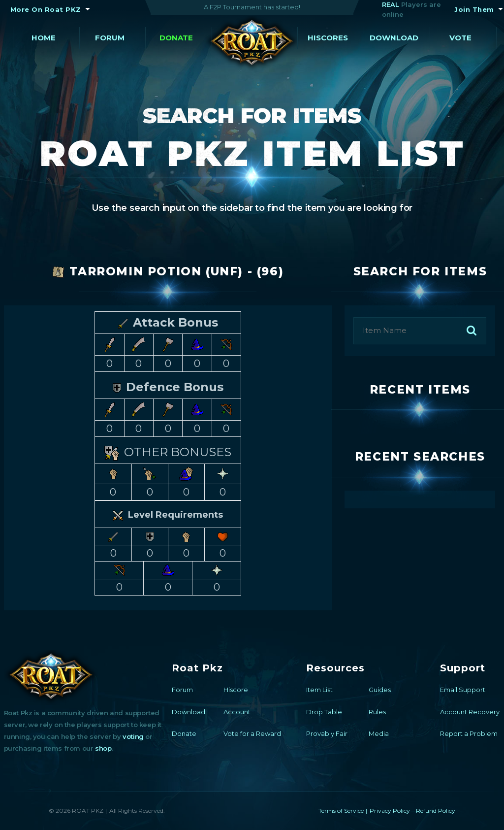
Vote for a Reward (252, 733)
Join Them (474, 9)
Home (44, 38)
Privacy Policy (390, 811)
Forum (110, 38)
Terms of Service (341, 811)
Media (379, 733)
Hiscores (328, 38)
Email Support (463, 690)
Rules (377, 712)
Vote (460, 38)
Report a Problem (469, 733)
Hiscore (236, 690)
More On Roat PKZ (46, 9)
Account (237, 712)
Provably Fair (327, 733)
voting (133, 736)
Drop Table (324, 712)
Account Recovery (470, 712)
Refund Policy (436, 811)
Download (394, 38)
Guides (380, 690)
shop (103, 748)
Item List (319, 690)
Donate (176, 38)
